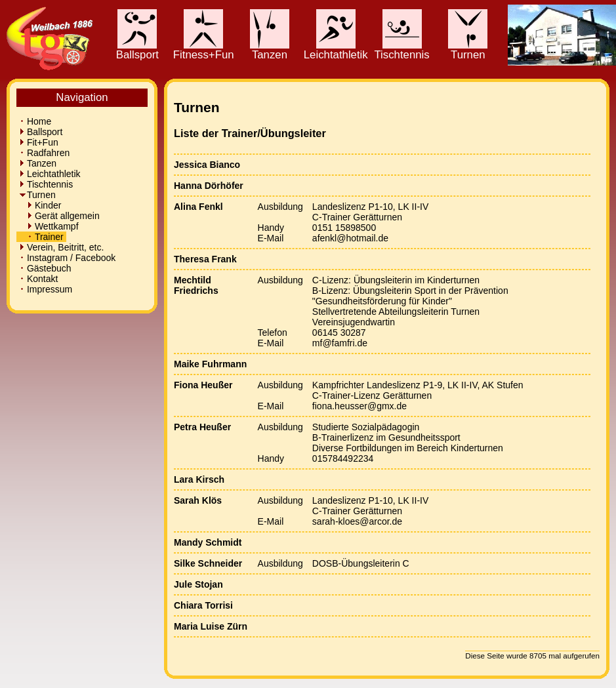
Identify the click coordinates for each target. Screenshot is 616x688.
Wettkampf (49, 226)
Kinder (40, 205)
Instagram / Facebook (67, 258)
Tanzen (270, 50)
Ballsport (137, 50)
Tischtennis (401, 50)
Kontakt (38, 279)
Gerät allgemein (59, 216)
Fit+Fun (39, 142)
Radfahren (44, 153)
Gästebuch (45, 268)
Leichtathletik (336, 50)
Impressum (46, 289)
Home (35, 121)
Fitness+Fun (204, 50)
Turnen (468, 50)
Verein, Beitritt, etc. (61, 247)
